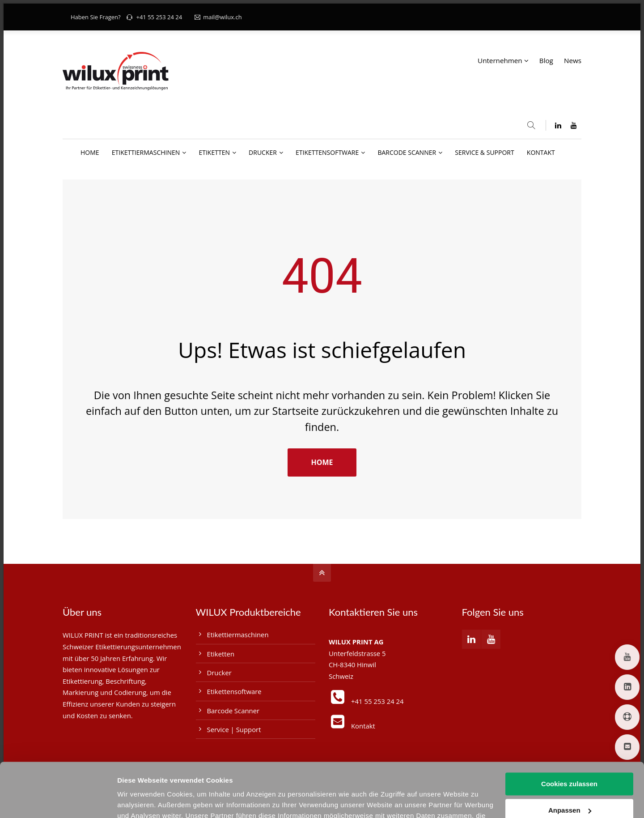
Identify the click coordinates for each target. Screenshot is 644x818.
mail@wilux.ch (218, 17)
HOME (322, 462)
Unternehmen (500, 60)
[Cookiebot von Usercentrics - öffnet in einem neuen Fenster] (58, 801)
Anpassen (570, 759)
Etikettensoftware (234, 691)
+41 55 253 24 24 (159, 17)
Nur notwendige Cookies (569, 786)
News (573, 60)
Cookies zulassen (569, 733)
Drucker (219, 673)
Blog (546, 60)
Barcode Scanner (233, 711)
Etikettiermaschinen (238, 635)
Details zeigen (140, 800)
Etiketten (221, 654)
